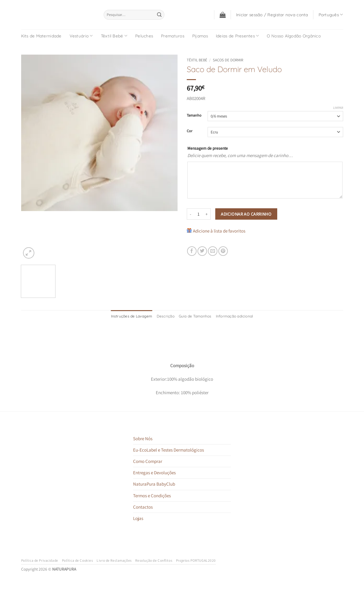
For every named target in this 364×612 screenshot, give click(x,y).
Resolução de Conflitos (154, 560)
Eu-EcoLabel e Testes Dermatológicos (169, 450)
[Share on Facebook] (192, 251)
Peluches (144, 36)
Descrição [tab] (166, 316)
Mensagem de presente (208, 148)
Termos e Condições (152, 496)
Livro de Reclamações (114, 560)
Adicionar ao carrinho (246, 214)
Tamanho (194, 115)
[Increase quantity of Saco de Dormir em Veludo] (207, 214)
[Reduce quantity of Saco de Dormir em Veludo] (190, 214)
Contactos (143, 507)
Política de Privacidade (40, 560)
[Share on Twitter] (202, 251)
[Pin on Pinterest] (223, 251)
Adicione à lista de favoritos (219, 231)
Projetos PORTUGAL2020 (196, 560)
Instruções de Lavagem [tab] (132, 316)
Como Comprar (148, 461)
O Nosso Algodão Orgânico (294, 36)
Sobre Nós (143, 439)
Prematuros (173, 36)
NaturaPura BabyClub (154, 484)
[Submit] (159, 15)
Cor (190, 131)
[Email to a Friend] (213, 251)
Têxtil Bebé (114, 36)
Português (331, 15)
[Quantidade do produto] (199, 214)
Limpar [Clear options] (338, 108)
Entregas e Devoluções (154, 473)
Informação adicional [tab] (235, 316)
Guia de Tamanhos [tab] (195, 316)
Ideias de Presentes (238, 36)
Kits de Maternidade (41, 36)
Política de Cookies (78, 560)
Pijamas (200, 36)
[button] (223, 15)
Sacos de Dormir (228, 60)
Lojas (138, 518)
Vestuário (81, 36)
